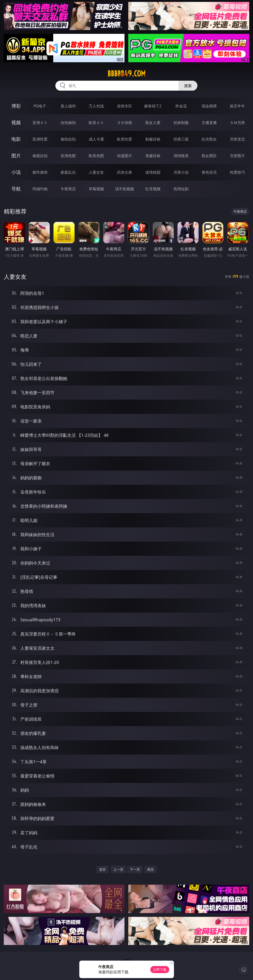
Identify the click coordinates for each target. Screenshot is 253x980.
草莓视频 (96, 189)
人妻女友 (96, 172)
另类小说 (181, 172)
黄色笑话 (209, 172)
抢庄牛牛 (237, 106)
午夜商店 (68, 189)
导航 (16, 189)
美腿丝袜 (153, 156)
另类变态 (237, 139)
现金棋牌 (209, 106)
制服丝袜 (153, 139)
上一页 (118, 869)
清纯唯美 (181, 156)
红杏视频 (153, 189)
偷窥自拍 (40, 156)
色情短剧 (181, 189)
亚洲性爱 (40, 139)
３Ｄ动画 (124, 123)
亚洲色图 (68, 156)
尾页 (151, 869)
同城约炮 (40, 189)
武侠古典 (124, 172)
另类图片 (237, 156)
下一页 (135, 869)
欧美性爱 (124, 139)
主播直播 (209, 123)
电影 (16, 139)
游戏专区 (124, 106)
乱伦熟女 (209, 139)
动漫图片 (124, 156)
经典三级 (181, 139)
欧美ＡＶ (96, 123)
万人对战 (96, 106)
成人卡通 (96, 139)
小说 (16, 172)
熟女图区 (209, 156)
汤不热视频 (124, 189)
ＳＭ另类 (237, 123)
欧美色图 (96, 156)
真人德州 (68, 106)
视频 (16, 122)
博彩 (16, 106)
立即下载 (160, 969)
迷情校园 (153, 172)
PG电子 (40, 106)
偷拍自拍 (68, 139)
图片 (16, 156)
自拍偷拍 (68, 123)
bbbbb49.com (126, 74)
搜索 (188, 86)
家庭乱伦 (68, 172)
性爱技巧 (237, 172)
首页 (102, 869)
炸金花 (181, 106)
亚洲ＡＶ (40, 123)
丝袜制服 (181, 123)
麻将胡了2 (153, 106)
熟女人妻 (153, 123)
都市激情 (40, 172)
